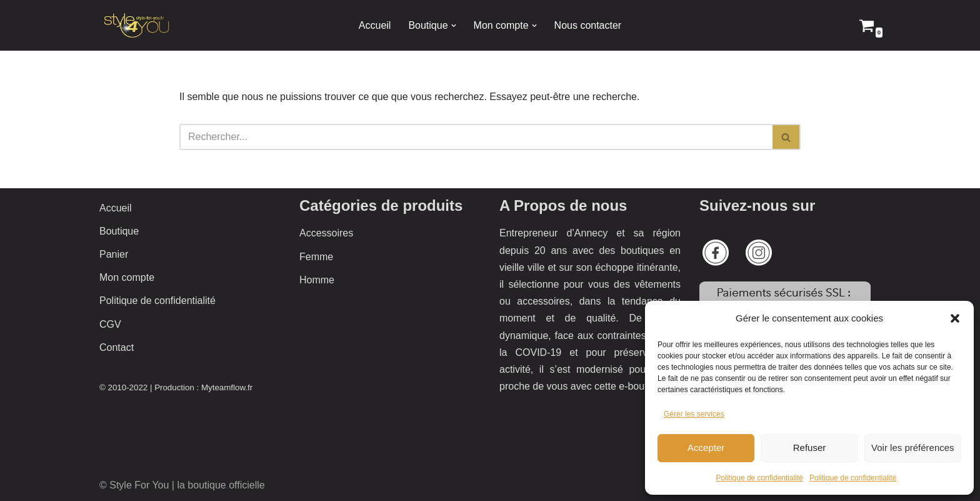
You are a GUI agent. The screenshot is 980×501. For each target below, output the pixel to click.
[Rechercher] (476, 137)
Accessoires (326, 233)
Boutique (119, 231)
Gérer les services (694, 414)
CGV (110, 324)
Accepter (706, 448)
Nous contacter (588, 25)
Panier (114, 254)
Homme (317, 280)
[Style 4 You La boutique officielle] (137, 25)
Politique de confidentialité (760, 478)
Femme (316, 257)
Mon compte (127, 277)
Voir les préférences (913, 448)
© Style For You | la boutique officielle (182, 485)
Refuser (810, 448)
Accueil (375, 25)
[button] (955, 318)
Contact (117, 347)
